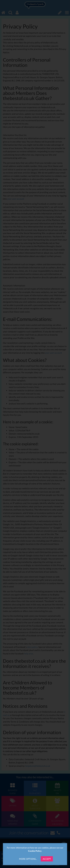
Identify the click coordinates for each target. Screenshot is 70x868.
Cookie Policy (35, 851)
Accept (47, 859)
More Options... (28, 859)
